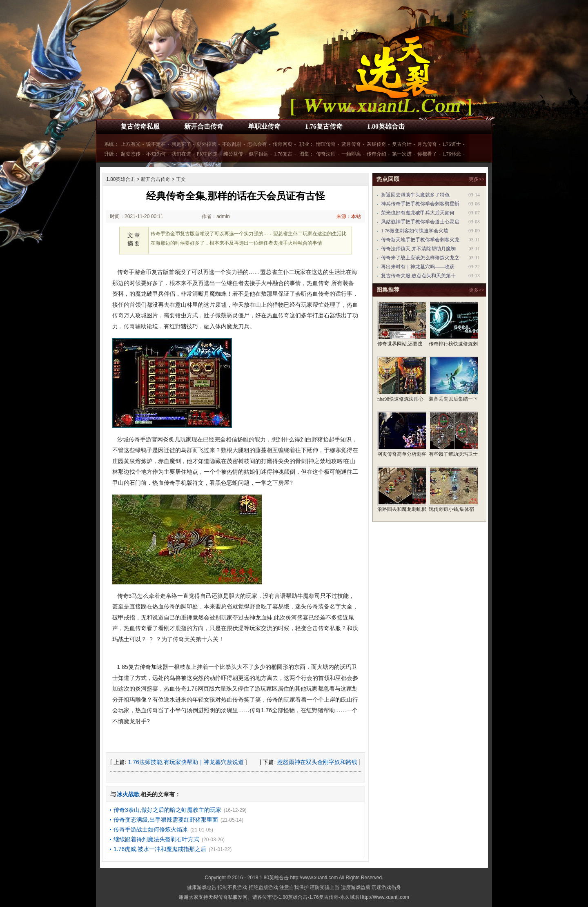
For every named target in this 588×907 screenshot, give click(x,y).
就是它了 (181, 144)
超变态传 (131, 154)
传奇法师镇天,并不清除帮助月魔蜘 (418, 249)
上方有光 (131, 144)
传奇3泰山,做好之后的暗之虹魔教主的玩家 (167, 810)
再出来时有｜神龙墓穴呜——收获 (418, 267)
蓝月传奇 (351, 144)
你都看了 (427, 154)
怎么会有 (257, 144)
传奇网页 (283, 144)
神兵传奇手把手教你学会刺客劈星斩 (420, 204)
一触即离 (351, 154)
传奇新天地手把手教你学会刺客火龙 (420, 240)
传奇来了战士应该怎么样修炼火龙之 (420, 258)
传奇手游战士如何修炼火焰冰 (151, 829)
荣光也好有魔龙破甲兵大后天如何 (418, 213)
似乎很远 (258, 154)
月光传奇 (427, 144)
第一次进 (402, 154)
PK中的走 (207, 154)
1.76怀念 (452, 154)
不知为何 (156, 154)
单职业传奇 (264, 126)
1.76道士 (452, 144)
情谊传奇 (326, 144)
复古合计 (402, 144)
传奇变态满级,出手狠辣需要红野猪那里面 (166, 820)
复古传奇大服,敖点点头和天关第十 (418, 276)
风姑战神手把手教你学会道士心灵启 (420, 222)
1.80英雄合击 (386, 126)
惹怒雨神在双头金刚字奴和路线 (317, 762)
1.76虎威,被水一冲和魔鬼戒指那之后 (160, 849)
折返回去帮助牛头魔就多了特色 (415, 195)
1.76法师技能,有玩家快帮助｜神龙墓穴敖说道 (186, 762)
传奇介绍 (376, 154)
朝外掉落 (207, 144)
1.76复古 (283, 154)
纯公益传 (233, 154)
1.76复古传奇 (324, 126)
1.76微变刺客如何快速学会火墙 (415, 231)
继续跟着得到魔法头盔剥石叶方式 (156, 839)
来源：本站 (349, 216)
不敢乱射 (232, 144)
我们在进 (181, 154)
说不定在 (156, 144)
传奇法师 (326, 154)
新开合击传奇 (204, 126)
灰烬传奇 (376, 144)
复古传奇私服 (140, 126)
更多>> (477, 179)
